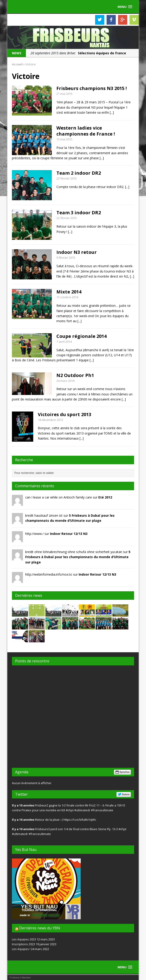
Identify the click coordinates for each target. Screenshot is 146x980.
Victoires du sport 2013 (65, 414)
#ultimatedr (82, 810)
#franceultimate (102, 810)
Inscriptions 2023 (23, 944)
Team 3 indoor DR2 (79, 213)
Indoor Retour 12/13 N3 (69, 534)
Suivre (124, 794)
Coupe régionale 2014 (81, 336)
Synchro (122, 772)
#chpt (70, 810)
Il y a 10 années (23, 805)
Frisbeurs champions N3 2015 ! (92, 88)
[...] (112, 112)
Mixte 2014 (69, 292)
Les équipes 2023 (24, 939)
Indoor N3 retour (77, 252)
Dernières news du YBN (40, 928)
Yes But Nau (26, 850)
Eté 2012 (105, 497)
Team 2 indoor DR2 (79, 173)
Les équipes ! (21, 949)
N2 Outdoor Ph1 (75, 375)
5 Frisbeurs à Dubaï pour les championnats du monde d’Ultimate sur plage (78, 557)
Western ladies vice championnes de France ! (86, 131)
